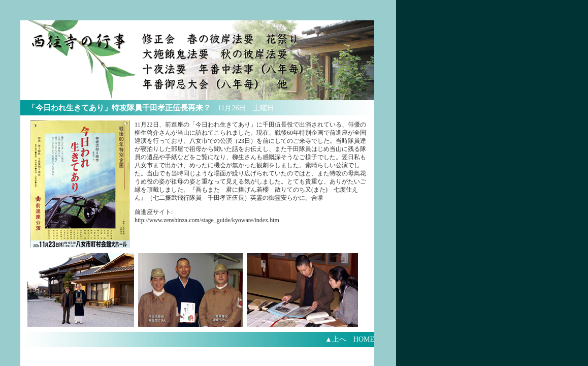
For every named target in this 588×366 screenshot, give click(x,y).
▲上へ (336, 339)
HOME (367, 339)
